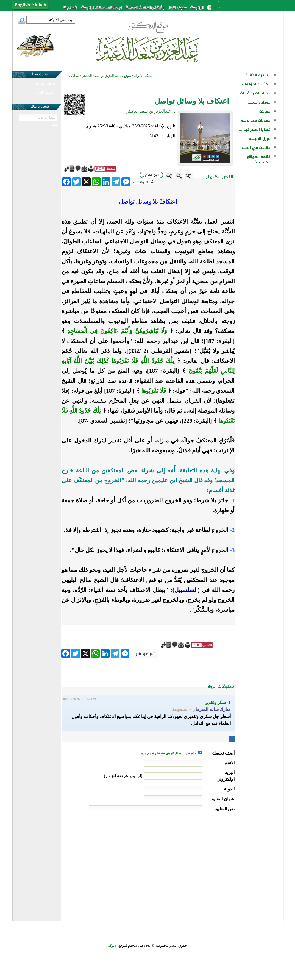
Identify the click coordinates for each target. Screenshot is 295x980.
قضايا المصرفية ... (255, 130)
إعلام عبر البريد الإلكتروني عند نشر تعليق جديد (169, 753)
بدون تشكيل (151, 175)
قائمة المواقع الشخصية (259, 159)
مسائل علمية (259, 102)
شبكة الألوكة (143, 76)
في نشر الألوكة (45, 93)
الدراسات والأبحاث (255, 93)
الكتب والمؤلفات (256, 84)
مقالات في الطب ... (256, 150)
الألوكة (113, 946)
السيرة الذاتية (258, 75)
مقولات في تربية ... (256, 123)
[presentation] (193, 898)
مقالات (265, 111)
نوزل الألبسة (260, 139)
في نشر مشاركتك (45, 84)
